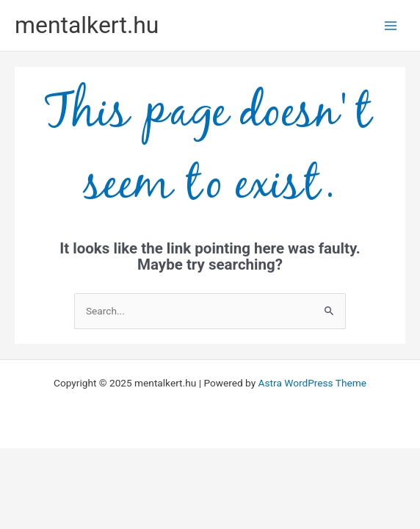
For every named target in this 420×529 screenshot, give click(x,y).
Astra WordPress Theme (312, 383)
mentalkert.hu (87, 25)
